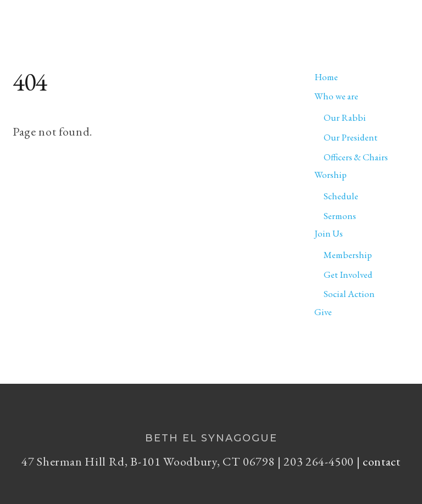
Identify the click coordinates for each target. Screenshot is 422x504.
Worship (331, 175)
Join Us (329, 233)
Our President (351, 137)
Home (326, 77)
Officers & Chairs (356, 157)
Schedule (341, 196)
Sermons (340, 216)
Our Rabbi (345, 117)
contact (382, 461)
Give (323, 312)
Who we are (336, 96)
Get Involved (348, 275)
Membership (348, 255)
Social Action (349, 294)
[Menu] (394, 15)
